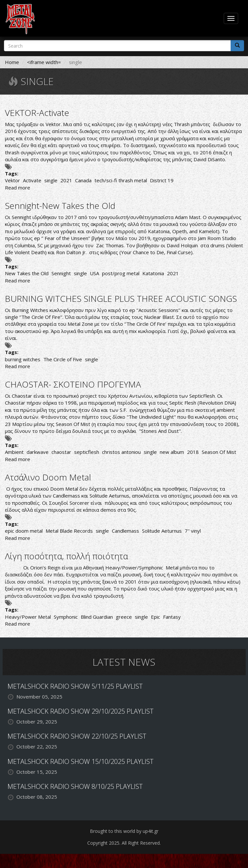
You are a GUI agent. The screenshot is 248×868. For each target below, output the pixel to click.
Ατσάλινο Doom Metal (48, 477)
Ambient (14, 452)
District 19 (162, 180)
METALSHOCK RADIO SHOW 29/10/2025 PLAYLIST (81, 711)
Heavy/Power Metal (28, 617)
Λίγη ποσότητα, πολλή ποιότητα (66, 556)
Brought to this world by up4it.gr (124, 831)
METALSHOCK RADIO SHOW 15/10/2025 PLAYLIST (81, 761)
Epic (155, 617)
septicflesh (87, 452)
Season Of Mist (219, 452)
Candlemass (125, 531)
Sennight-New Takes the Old (60, 206)
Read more (18, 188)
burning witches (23, 359)
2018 (193, 452)
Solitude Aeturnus (162, 531)
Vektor (12, 180)
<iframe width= (44, 62)
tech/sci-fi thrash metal (121, 180)
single (51, 180)
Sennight (61, 273)
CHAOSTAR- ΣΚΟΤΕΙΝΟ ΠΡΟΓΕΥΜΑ (73, 384)
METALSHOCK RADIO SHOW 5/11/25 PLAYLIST (75, 686)
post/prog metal (121, 273)
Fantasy (172, 617)
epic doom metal (24, 531)
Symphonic (66, 617)
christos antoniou (121, 452)
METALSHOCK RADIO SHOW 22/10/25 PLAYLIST (77, 736)
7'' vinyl (193, 531)
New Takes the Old (27, 273)
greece (124, 617)
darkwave (38, 452)
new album (172, 452)
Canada (83, 180)
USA (94, 273)
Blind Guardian (97, 617)
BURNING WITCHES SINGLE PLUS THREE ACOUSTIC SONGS (121, 299)
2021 (66, 180)
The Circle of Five (63, 359)
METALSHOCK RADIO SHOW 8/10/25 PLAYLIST (75, 786)
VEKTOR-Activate (37, 113)
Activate (32, 180)
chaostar (61, 452)
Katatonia (153, 273)
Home (12, 62)
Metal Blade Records (69, 531)
